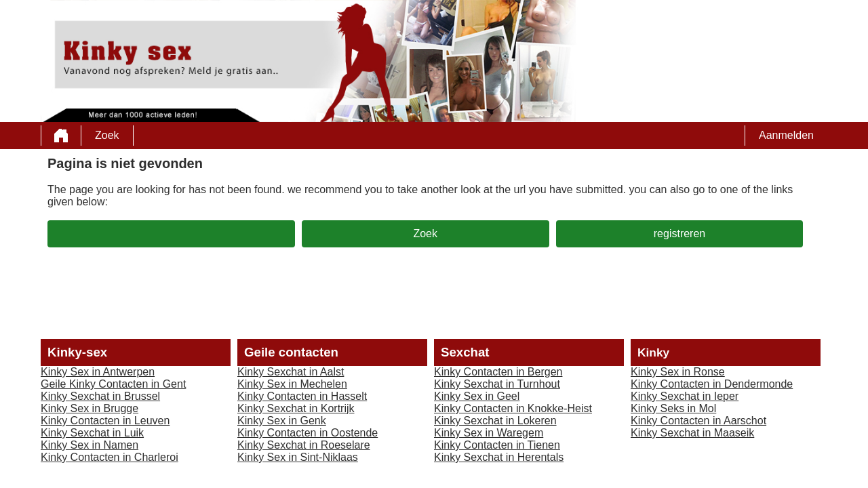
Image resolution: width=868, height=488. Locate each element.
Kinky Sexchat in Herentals (499, 457)
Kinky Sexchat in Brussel (100, 396)
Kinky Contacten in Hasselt (302, 396)
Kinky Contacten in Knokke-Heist (513, 408)
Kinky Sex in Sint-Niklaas (298, 457)
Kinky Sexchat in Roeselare (304, 445)
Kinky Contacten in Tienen (497, 445)
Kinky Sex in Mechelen (292, 384)
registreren (679, 233)
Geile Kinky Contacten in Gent (113, 384)
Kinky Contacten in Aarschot (698, 421)
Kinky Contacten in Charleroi (110, 457)
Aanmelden (786, 135)
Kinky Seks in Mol (673, 408)
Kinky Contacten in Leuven (105, 421)
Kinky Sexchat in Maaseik (692, 433)
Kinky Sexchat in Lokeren (495, 421)
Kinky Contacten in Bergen (498, 372)
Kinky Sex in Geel (477, 396)
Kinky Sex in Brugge (90, 408)
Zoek (107, 135)
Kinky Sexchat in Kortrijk (296, 408)
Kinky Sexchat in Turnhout (497, 384)
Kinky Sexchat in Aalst (291, 372)
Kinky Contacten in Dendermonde (712, 384)
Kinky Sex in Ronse (678, 372)
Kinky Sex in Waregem (489, 433)
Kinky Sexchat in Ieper (685, 396)
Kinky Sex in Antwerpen (98, 372)
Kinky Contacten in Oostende (308, 433)
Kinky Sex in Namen (90, 445)
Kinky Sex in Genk (282, 421)
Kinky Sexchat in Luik (92, 433)
